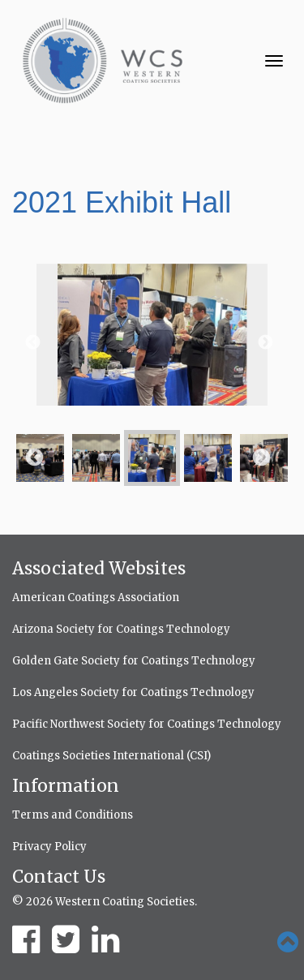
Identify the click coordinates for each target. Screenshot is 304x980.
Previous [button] (32, 342)
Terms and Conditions (73, 815)
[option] (152, 343)
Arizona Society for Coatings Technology (121, 629)
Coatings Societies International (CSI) (111, 756)
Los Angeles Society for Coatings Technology (133, 692)
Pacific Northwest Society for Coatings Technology (147, 724)
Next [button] (264, 342)
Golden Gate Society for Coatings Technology (134, 661)
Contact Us (59, 877)
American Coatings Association (96, 597)
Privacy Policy (49, 847)
